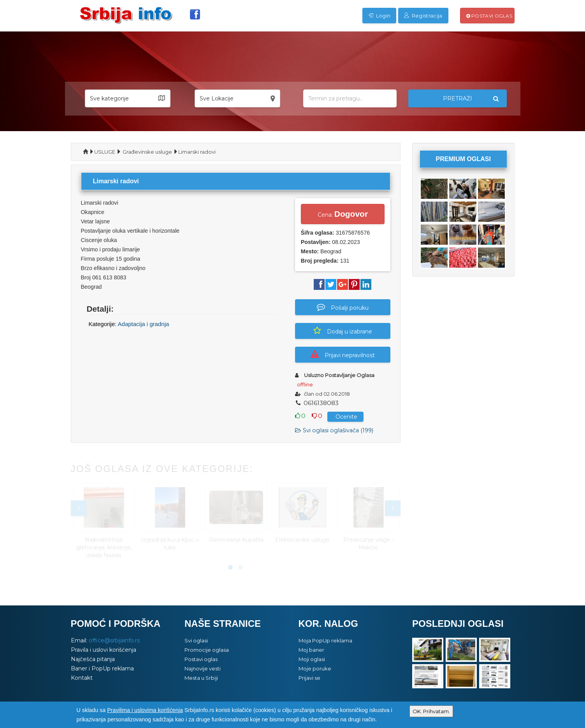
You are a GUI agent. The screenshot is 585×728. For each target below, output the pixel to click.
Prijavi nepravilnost (343, 354)
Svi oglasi (196, 640)
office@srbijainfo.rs (114, 640)
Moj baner (311, 650)
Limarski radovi (197, 152)
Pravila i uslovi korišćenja (104, 650)
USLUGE (105, 152)
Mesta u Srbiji (201, 678)
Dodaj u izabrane (343, 331)
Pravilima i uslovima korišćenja (145, 710)
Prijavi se (309, 678)
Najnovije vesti (203, 668)
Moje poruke (315, 668)
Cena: (343, 214)
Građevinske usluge (147, 152)
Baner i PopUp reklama (102, 668)
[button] (128, 98)
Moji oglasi (312, 659)
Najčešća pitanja (93, 659)
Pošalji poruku (343, 307)
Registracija (423, 16)
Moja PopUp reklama (325, 640)
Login (379, 16)
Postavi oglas (489, 16)
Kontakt (82, 678)
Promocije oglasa (207, 650)
